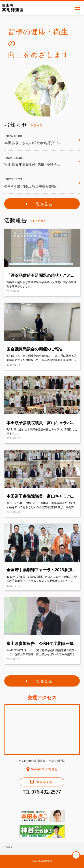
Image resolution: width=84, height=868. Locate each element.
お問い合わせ (44, 782)
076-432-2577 (46, 792)
